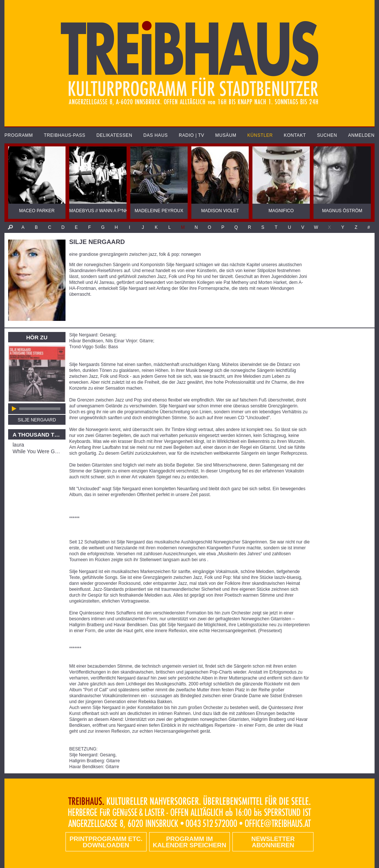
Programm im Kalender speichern (189, 842)
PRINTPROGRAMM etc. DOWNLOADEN (106, 842)
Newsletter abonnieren (273, 842)
